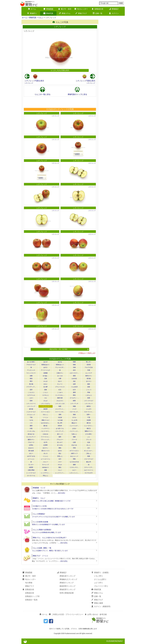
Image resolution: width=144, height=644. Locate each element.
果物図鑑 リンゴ (39, 488)
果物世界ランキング (67, 590)
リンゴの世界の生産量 (40, 522)
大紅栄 (60, 417)
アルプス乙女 (89, 367)
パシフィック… (74, 431)
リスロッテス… (74, 467)
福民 (60, 437)
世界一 (89, 415)
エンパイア (89, 373)
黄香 (74, 376)
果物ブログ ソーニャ (40, 556)
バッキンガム (31, 431)
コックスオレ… (60, 395)
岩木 (74, 370)
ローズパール (31, 476)
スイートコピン (46, 412)
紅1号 (46, 442)
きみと (46, 384)
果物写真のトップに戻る (77, 94)
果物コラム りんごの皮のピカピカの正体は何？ (50, 538)
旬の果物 (29, 583)
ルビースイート (89, 470)
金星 (74, 384)
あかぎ (46, 362)
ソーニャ (46, 417)
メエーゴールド (89, 459)
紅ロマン (46, 448)
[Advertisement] (60, 102)
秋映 (74, 365)
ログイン (114, 13)
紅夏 (74, 442)
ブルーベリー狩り (101, 586)
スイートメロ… (60, 412)
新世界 (46, 409)
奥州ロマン (89, 376)
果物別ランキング (67, 583)
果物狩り (32, 13)
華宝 (31, 381)
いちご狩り (98, 576)
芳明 (74, 448)
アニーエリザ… (60, 367)
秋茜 (74, 362)
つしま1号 (74, 420)
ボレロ (46, 453)
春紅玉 (89, 428)
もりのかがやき (74, 462)
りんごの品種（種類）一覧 (42, 548)
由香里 (31, 467)
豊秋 (60, 448)
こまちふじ (89, 395)
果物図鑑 (48, 9)
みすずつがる (31, 456)
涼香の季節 (31, 470)
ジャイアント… (60, 409)
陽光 (60, 467)
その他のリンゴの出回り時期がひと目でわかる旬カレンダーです (53, 509)
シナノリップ (31, 406)
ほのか (60, 451)
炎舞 (31, 376)
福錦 (74, 437)
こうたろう (31, 392)
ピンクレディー (31, 437)
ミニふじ (46, 456)
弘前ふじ (74, 434)
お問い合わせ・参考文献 (96, 614)
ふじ (89, 437)
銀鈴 (89, 384)
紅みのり (31, 448)
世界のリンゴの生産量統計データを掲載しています (48, 524)
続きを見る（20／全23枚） (69, 349)
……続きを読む (60, 493)
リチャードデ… (89, 467)
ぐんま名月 (74, 387)
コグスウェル (31, 395)
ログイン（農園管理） (102, 606)
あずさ (46, 367)
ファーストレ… (46, 437)
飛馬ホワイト (89, 431)
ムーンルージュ (46, 459)
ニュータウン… (89, 426)
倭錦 (74, 465)
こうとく (46, 392)
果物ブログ (81, 13)
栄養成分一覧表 (31, 600)
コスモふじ (46, 395)
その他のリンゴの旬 (40, 506)
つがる (31, 420)
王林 (46, 379)
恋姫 (46, 390)
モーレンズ (46, 465)
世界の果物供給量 (67, 593)
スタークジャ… (89, 412)
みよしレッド (74, 456)
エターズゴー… (74, 373)
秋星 (60, 406)
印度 (89, 370)
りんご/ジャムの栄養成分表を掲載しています (46, 532)
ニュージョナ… (74, 426)
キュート (60, 384)
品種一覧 (98, 13)
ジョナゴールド (31, 412)
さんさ (46, 401)
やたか (60, 465)
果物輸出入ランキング (68, 579)
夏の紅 (46, 426)
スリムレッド (31, 415)
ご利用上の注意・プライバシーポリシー (66, 614)
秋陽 (74, 406)
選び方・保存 (65, 9)
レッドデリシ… (46, 473)
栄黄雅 (46, 373)
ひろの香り (89, 434)
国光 (74, 395)
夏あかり (74, 423)
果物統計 (114, 9)
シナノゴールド (89, 401)
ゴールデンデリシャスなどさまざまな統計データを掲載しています (53, 517)
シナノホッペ (89, 404)
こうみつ (60, 392)
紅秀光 (31, 445)
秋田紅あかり (46, 365)
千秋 (31, 417)
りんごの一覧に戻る (43, 94)
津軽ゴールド (46, 420)
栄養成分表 (98, 9)
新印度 (31, 409)
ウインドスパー (31, 373)
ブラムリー (60, 440)
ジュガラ (89, 409)
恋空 (31, 390)
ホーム (32, 9)
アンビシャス (31, 370)
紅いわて (60, 442)
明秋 (74, 459)
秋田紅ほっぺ (60, 365)
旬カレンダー (81, 9)
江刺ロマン (60, 373)
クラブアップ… (31, 387)
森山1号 (89, 462)
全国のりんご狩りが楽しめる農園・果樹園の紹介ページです (51, 501)
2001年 (60, 426)
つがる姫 (60, 420)
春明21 (89, 406)
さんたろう (60, 401)
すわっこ (46, 415)
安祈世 (89, 365)
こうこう (89, 390)
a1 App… (46, 376)
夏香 (31, 426)
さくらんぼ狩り (100, 579)
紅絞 (89, 442)
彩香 (89, 398)
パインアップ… (60, 431)
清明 (60, 415)
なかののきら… (46, 423)
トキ (31, 423)
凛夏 (46, 470)
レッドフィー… (60, 473)
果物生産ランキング (67, 576)
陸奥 (89, 456)
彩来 (31, 401)
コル (46, 398)
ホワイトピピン (74, 451)
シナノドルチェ (46, 404)
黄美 (31, 379)
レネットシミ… (74, 473)
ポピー (31, 453)
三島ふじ (89, 453)
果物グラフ (30, 586)
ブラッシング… (46, 440)
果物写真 (48, 13)
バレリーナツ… (46, 431)
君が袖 (31, 384)
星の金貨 (31, 451)
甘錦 (74, 367)
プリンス (89, 440)
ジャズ (74, 409)
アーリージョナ (46, 370)
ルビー (74, 470)
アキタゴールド (31, 365)
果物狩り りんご (39, 498)
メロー (60, 462)
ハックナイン (46, 428)
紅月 (74, 390)
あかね (60, 362)
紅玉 (60, 390)
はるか (74, 428)
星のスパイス (46, 451)
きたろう (89, 381)
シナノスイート (31, 404)
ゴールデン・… (74, 398)
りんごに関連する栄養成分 (42, 530)
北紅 (74, 381)
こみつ (31, 398)
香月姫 (89, 379)
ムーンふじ (31, 459)
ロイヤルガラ (89, 473)
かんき (46, 381)
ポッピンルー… (89, 451)
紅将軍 (46, 445)
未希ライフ (74, 453)
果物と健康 (97, 603)
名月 (60, 459)
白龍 (31, 428)
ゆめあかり (46, 467)
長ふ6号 (60, 423)
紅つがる (60, 445)
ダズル (74, 417)
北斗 (89, 448)
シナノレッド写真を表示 (34, 81)
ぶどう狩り (98, 583)
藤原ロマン (31, 440)
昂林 (89, 392)
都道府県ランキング (67, 586)
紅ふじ (89, 445)
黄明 (74, 392)
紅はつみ (74, 445)
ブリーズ (74, 440)
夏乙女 (89, 423)
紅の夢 (46, 387)
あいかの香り (31, 362)
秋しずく (89, 362)
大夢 (60, 379)
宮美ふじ (60, 456)
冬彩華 (89, 420)
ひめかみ (46, 434)
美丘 (60, 453)
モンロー (31, 465)
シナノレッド (29, 83)
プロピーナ (31, 442)
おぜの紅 (74, 379)
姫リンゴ (60, 434)
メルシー (46, 462)
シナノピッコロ (60, 404)
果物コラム (65, 13)
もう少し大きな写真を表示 (60, 70)
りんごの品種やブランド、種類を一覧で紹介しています (50, 551)
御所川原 (60, 398)
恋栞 (89, 387)
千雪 (89, 417)
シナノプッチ (74, 404)
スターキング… (74, 412)
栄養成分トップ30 (32, 596)
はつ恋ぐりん (60, 428)
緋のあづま (31, 434)
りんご (41, 18)
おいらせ (60, 376)
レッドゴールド (31, 473)
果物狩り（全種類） (101, 573)
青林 (74, 415)
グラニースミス (60, 387)
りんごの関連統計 (39, 514)
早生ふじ (46, 476)
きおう (60, 381)
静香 (74, 401)
